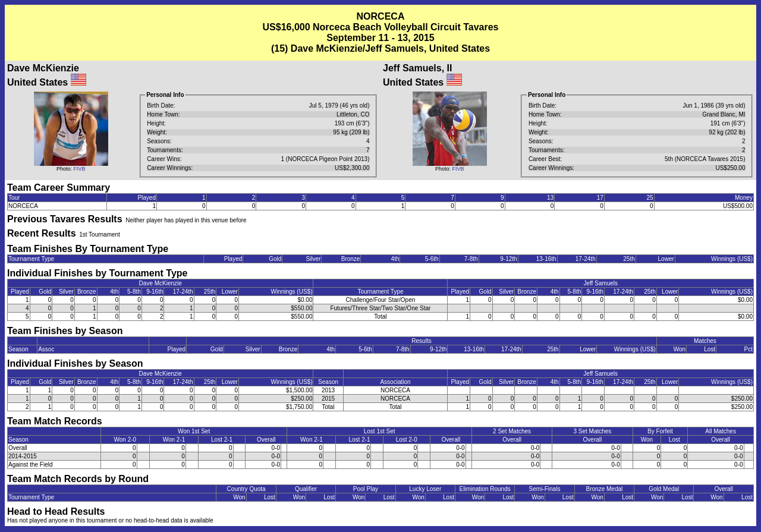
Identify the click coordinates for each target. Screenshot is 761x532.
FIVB (80, 169)
